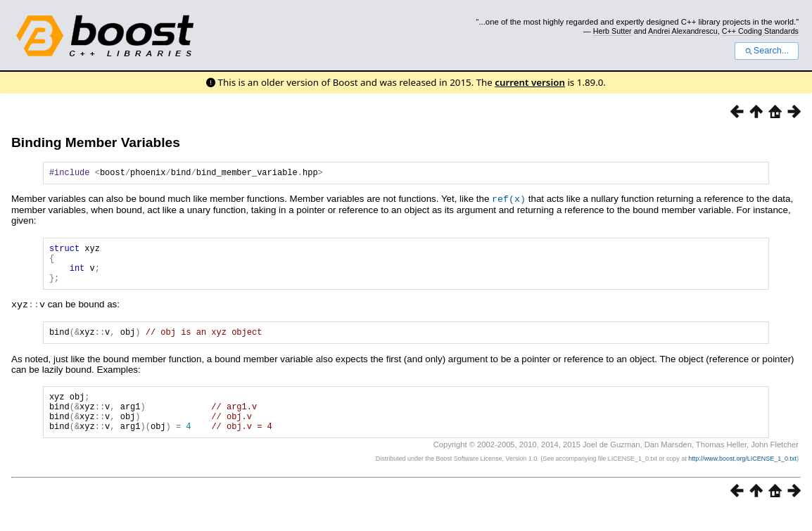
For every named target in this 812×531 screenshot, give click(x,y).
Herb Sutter (613, 31)
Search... (767, 51)
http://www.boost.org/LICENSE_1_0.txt (742, 478)
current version (530, 82)
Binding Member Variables (96, 142)
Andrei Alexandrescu (683, 31)
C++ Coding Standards (760, 31)
